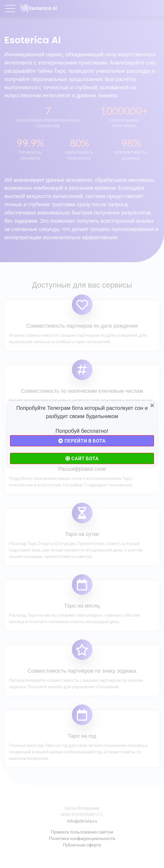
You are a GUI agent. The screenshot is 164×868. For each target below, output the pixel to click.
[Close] (153, 406)
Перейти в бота (82, 441)
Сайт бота (82, 458)
